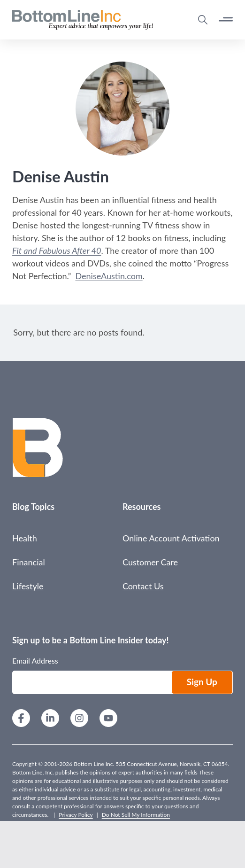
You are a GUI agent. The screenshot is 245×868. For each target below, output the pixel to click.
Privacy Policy (76, 815)
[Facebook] (21, 719)
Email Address (35, 661)
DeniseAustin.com (109, 276)
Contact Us (143, 586)
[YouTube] (108, 719)
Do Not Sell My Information (136, 815)
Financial (29, 562)
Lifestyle (28, 586)
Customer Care (150, 562)
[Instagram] (79, 719)
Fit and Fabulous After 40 (57, 250)
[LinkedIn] (50, 719)
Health (25, 538)
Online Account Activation (171, 538)
